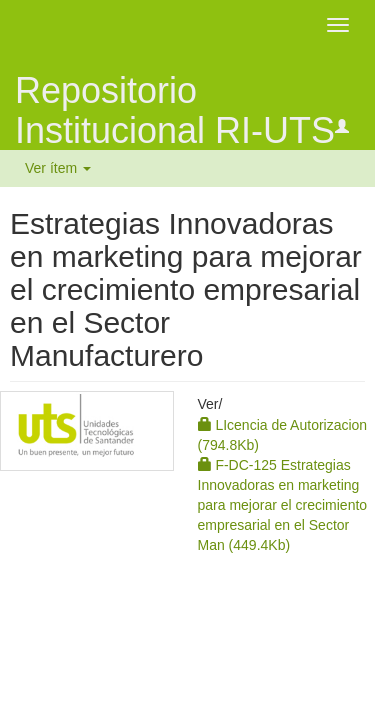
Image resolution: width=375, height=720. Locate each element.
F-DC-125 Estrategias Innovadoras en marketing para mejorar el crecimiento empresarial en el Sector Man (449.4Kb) (283, 505)
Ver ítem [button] (58, 168)
